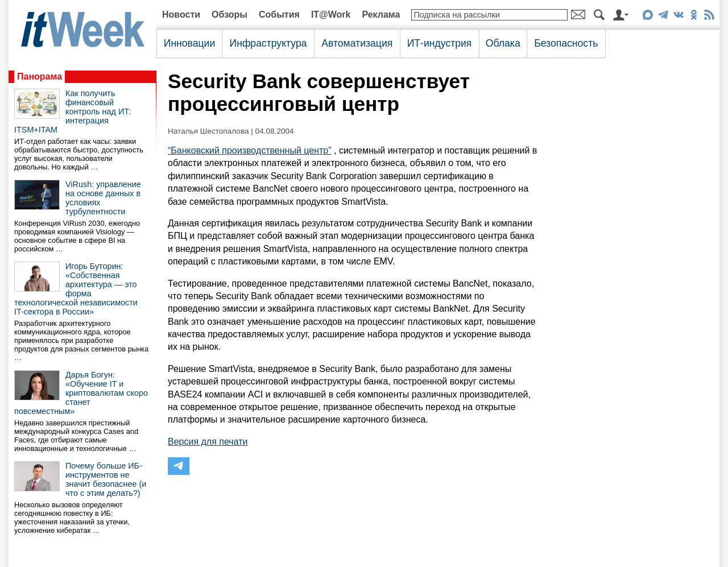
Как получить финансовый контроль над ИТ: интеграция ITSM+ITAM (73, 111)
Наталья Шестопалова (208, 131)
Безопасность (566, 43)
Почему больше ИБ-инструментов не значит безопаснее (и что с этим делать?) (106, 479)
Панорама (40, 76)
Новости (181, 15)
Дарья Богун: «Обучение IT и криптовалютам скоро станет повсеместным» (81, 393)
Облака (503, 43)
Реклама (381, 15)
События (279, 15)
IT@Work (331, 15)
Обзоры (229, 15)
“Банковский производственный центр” (250, 150)
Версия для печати (208, 442)
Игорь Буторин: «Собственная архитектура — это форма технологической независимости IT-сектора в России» (76, 289)
